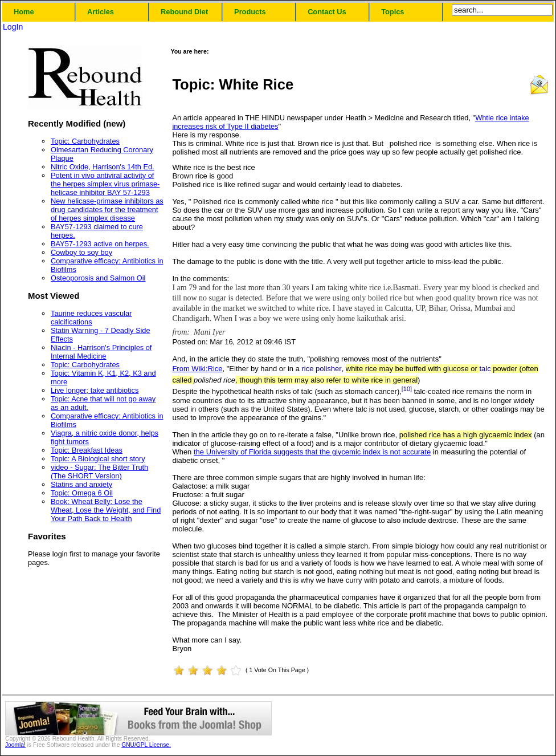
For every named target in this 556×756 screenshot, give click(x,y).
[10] (407, 389)
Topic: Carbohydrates (85, 141)
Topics (393, 12)
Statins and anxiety (81, 484)
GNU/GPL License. (146, 745)
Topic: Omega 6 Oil (82, 493)
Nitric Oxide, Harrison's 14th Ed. (103, 167)
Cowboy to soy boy (81, 252)
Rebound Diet (184, 12)
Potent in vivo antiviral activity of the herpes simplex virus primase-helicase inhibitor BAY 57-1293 (105, 184)
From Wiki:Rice (197, 369)
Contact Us (327, 12)
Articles (101, 12)
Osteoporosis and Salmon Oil (98, 278)
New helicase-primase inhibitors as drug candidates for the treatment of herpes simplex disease (107, 210)
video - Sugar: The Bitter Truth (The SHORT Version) (99, 472)
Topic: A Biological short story (98, 459)
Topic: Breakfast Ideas (87, 450)
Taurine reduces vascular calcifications (91, 318)
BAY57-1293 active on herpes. (100, 244)
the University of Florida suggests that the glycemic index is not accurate (312, 452)
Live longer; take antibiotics (95, 390)
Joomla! (15, 745)
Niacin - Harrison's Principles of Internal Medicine (101, 352)
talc (485, 369)
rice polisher (322, 369)
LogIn (13, 27)
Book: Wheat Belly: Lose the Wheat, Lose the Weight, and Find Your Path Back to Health (106, 510)
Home (24, 12)
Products (250, 12)
